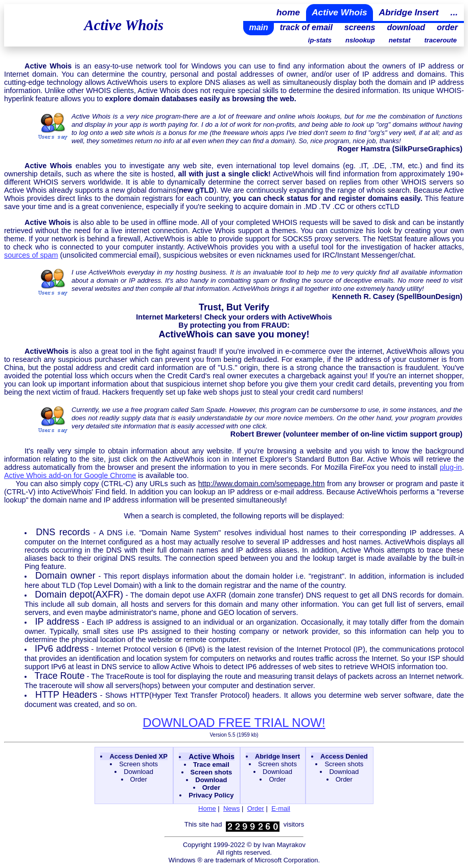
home (288, 12)
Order (139, 779)
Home (207, 808)
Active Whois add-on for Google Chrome (70, 475)
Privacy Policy (211, 795)
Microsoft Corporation (286, 860)
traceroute (440, 40)
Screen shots (138, 764)
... (454, 12)
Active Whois (339, 12)
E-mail (281, 808)
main (258, 27)
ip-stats (320, 40)
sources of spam (31, 255)
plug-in (451, 467)
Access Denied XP (138, 756)
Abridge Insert (409, 12)
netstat (400, 40)
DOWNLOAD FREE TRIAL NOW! (234, 723)
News (232, 808)
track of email (306, 27)
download (406, 27)
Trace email (211, 764)
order (447, 27)
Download (138, 772)
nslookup (360, 40)
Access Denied (344, 756)
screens (360, 27)
